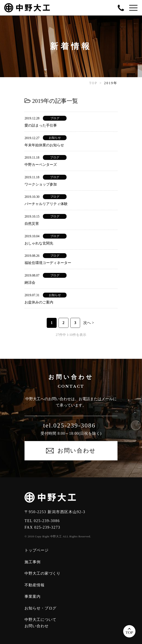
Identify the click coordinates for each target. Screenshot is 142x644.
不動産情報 (34, 585)
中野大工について (40, 620)
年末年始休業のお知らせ (44, 145)
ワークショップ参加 (41, 184)
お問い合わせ (36, 626)
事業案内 (33, 597)
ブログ (55, 118)
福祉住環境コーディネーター (48, 263)
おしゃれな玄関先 (39, 243)
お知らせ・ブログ (40, 608)
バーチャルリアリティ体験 (46, 204)
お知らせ (55, 138)
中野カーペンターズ (41, 165)
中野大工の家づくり (42, 573)
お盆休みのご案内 (39, 302)
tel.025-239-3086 (70, 425)
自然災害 (32, 224)
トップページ (36, 550)
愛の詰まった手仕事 (41, 125)
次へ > (89, 323)
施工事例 (33, 562)
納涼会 (30, 283)
